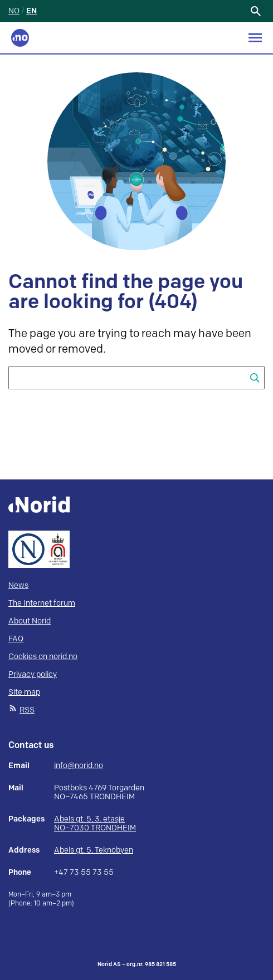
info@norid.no (79, 766)
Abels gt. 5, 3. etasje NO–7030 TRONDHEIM (95, 823)
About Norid (30, 621)
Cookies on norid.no (43, 657)
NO (14, 11)
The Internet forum (42, 603)
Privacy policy (33, 674)
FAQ (16, 639)
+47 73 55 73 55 (84, 873)
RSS (27, 710)
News (18, 585)
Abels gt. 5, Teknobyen (94, 850)
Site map (24, 692)
